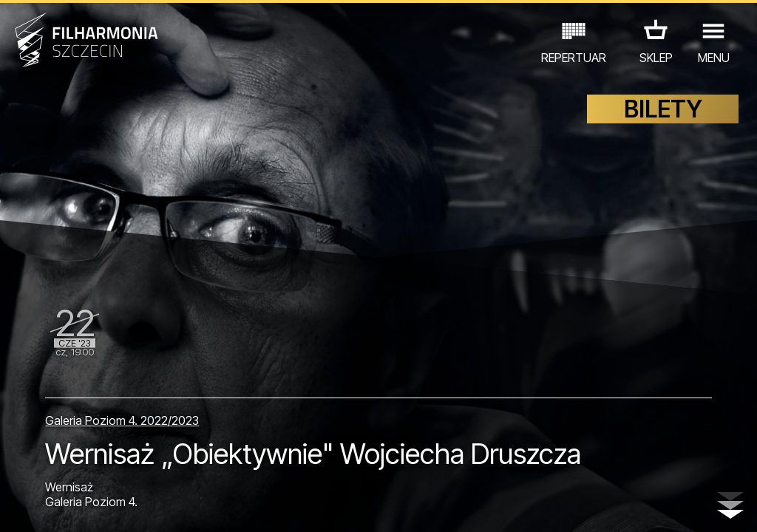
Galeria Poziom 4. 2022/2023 (122, 420)
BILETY (663, 109)
